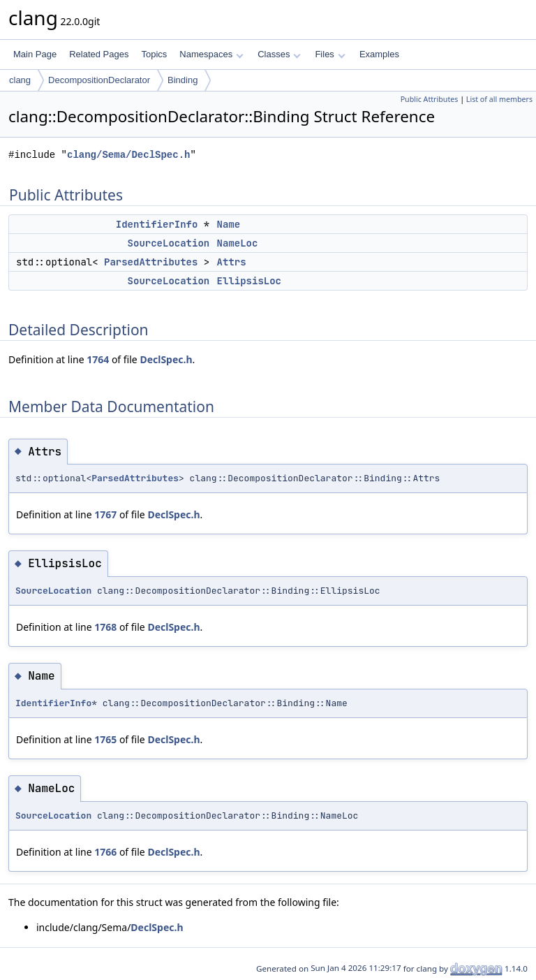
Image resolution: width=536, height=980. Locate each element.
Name (229, 224)
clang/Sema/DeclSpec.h (128, 155)
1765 (105, 739)
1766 (105, 852)
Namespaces (211, 54)
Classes (279, 54)
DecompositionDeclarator (99, 80)
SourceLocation (169, 243)
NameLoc (238, 243)
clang (20, 80)
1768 (105, 627)
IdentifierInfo (157, 224)
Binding (183, 80)
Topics (154, 54)
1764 (98, 359)
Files (330, 54)
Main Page (35, 54)
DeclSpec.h (166, 359)
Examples (379, 54)
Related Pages (99, 54)
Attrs (232, 262)
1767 (105, 514)
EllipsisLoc (249, 281)
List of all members (499, 99)
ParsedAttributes (151, 262)
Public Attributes (430, 99)
